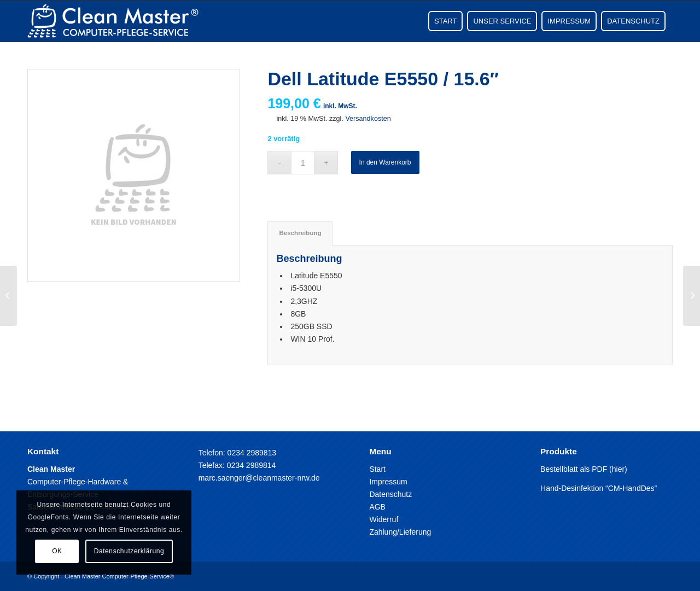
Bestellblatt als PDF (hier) (584, 469)
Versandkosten (368, 119)
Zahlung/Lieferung (400, 532)
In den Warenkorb (385, 162)
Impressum (388, 482)
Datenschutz (390, 494)
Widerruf (384, 519)
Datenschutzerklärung (129, 551)
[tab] (300, 233)
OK (57, 551)
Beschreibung (300, 233)
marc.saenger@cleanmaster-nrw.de (259, 478)
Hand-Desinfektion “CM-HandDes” (599, 488)
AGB (377, 507)
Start (377, 469)
